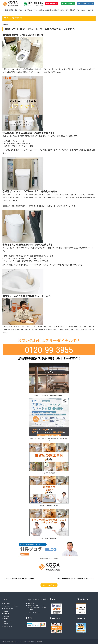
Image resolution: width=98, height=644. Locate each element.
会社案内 (73, 10)
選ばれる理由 (9, 10)
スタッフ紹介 (64, 10)
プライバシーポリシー (34, 613)
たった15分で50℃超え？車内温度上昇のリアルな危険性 (20, 579)
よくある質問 (31, 603)
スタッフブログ (81, 10)
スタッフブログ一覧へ (49, 585)
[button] (51, 4)
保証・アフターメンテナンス (23, 10)
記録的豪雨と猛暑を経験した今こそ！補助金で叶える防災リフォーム (75, 579)
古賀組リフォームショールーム (36, 606)
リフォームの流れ (39, 10)
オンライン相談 (8, 626)
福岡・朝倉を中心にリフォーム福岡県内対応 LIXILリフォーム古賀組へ (26, 642)
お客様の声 (56, 10)
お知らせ (90, 10)
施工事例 (48, 10)
